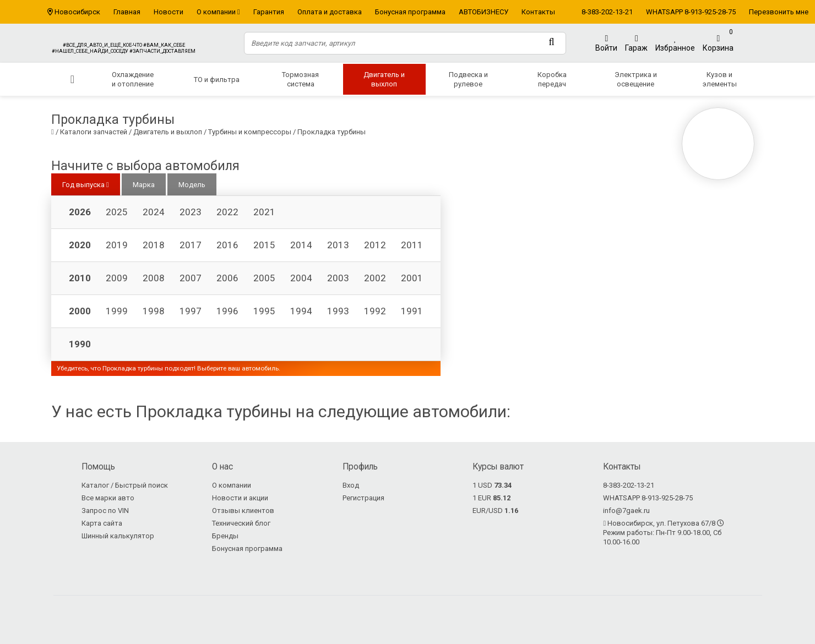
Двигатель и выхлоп (384, 79)
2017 (191, 245)
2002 (375, 278)
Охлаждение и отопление (133, 79)
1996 (227, 311)
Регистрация (363, 498)
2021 (264, 212)
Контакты (538, 12)
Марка (144, 185)
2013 (338, 245)
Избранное (675, 43)
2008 (154, 278)
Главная (127, 12)
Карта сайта (102, 523)
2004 (301, 278)
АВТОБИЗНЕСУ (483, 12)
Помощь (98, 467)
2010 (80, 278)
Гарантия (269, 12)
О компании (218, 12)
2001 (412, 278)
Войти (606, 43)
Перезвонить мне (779, 12)
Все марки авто (108, 498)
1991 (412, 311)
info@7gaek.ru (626, 511)
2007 (191, 278)
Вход (351, 485)
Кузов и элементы (720, 79)
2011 (412, 245)
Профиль (360, 467)
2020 (80, 245)
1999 (117, 311)
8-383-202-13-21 (607, 12)
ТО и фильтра (217, 80)
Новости (169, 12)
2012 (375, 245)
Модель (192, 185)
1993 (338, 311)
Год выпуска (86, 185)
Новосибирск (77, 12)
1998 (154, 311)
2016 (227, 245)
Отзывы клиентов (243, 511)
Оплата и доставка (330, 12)
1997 (191, 311)
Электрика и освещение (636, 79)
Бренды (225, 536)
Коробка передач (552, 79)
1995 (264, 311)
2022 (227, 212)
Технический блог (241, 523)
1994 (301, 311)
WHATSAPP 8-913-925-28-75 (691, 12)
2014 (301, 245)
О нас (222, 467)
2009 (117, 278)
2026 (80, 212)
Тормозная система (300, 79)
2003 (338, 278)
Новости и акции (240, 498)
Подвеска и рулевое (468, 79)
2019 (117, 245)
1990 (80, 344)
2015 (264, 245)
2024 (154, 212)
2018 (154, 245)
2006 (227, 278)
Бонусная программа (410, 12)
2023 (191, 212)
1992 (375, 311)
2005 (264, 278)
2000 (80, 311)
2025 (117, 212)
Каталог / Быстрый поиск (125, 485)
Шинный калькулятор (118, 536)
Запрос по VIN (105, 511)
